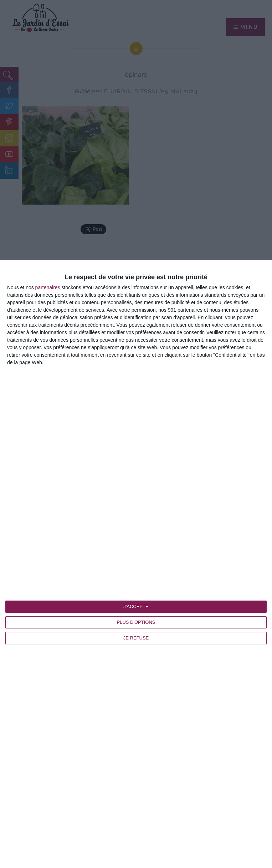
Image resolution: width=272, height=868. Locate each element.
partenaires (48, 287)
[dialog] (136, 564)
